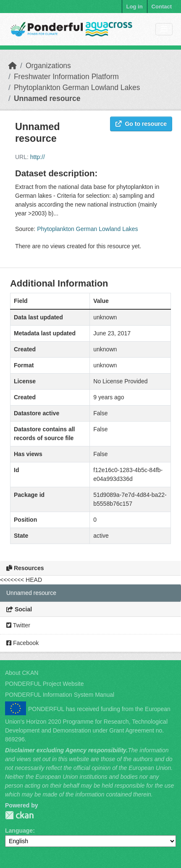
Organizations (48, 66)
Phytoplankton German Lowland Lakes (77, 88)
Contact (162, 7)
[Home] (13, 66)
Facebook (22, 643)
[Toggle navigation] (164, 29)
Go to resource (141, 124)
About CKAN (22, 673)
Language (19, 831)
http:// (38, 157)
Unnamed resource (47, 98)
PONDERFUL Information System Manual (60, 695)
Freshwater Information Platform (66, 77)
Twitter (18, 625)
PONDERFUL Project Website (45, 684)
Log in (135, 7)
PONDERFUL (19, 815)
